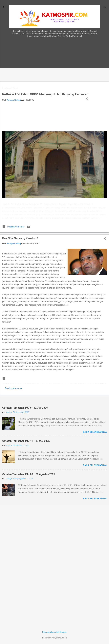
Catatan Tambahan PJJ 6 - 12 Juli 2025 (25, 408)
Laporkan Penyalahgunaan (54, 638)
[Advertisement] (98, 82)
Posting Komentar (14, 388)
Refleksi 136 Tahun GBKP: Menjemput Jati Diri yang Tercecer (45, 94)
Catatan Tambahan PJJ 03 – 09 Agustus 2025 (29, 474)
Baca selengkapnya (95, 432)
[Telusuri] (105, 8)
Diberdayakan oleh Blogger (55, 632)
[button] (87, 99)
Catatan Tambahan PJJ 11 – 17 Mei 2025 (26, 441)
